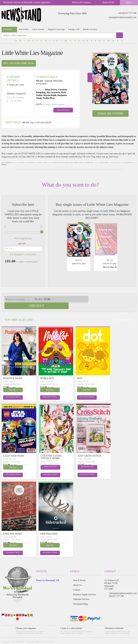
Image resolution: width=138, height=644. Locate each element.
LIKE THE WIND (13, 527)
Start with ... (23, 244)
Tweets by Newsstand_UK (48, 574)
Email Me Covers (110, 114)
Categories (8, 29)
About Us (77, 579)
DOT (80, 372)
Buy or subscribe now (19, 63)
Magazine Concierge (56, 29)
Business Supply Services (84, 588)
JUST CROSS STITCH (89, 449)
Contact (77, 583)
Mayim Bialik (50, 95)
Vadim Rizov (49, 98)
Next (90, 77)
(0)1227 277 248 (116, 590)
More (4, 165)
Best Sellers (24, 29)
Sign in (129, 2)
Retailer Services (90, 29)
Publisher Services (81, 593)
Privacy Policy (49, 635)
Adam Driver (51, 90)
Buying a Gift (74, 29)
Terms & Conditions (34, 635)
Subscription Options (11, 391)
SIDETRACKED (49, 527)
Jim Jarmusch (53, 92)
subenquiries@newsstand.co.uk (123, 17)
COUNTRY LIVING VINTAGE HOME (51, 450)
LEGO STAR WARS (14, 449)
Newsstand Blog (80, 597)
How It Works (79, 574)
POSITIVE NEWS (13, 372)
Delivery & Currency (81, 2)
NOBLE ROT (47, 372)
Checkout (115, 299)
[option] (110, 78)
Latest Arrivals (38, 29)
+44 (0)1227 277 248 (127, 13)
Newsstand (20, 635)
